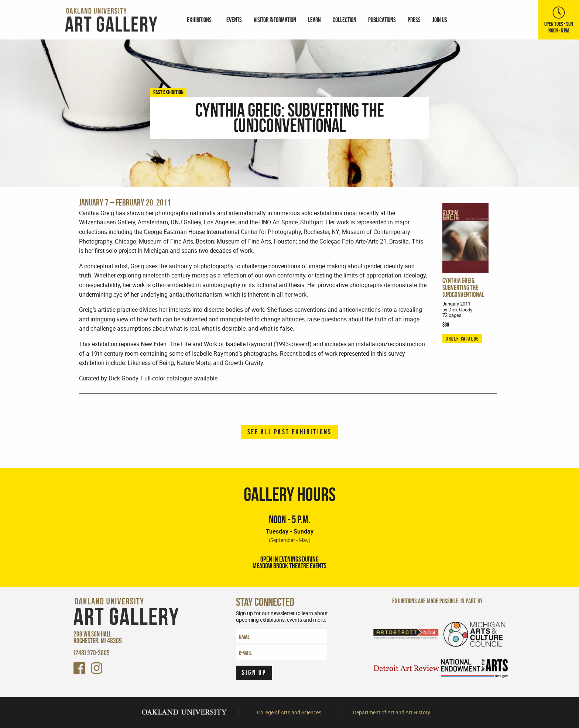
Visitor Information (275, 20)
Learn (314, 20)
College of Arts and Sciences (289, 713)
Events (234, 20)
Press (414, 20)
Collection (345, 20)
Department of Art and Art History (392, 713)
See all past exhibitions (290, 432)
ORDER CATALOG (462, 339)
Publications (382, 20)
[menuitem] (201, 20)
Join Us (440, 20)
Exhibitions (199, 20)
